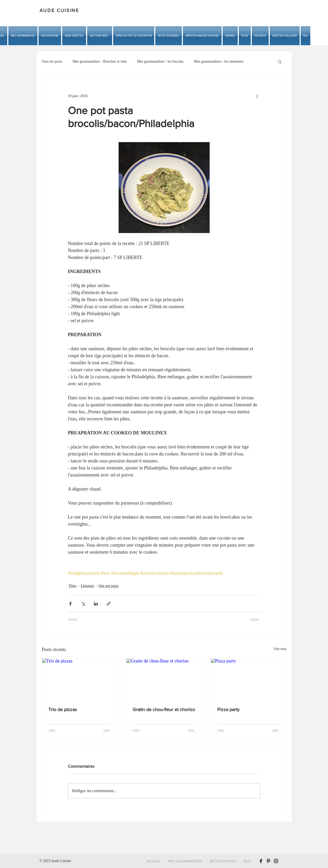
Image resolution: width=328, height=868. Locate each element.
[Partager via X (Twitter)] (83, 604)
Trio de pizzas (63, 710)
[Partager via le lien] (109, 604)
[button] (100, 36)
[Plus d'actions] (257, 96)
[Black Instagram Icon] (276, 861)
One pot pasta (108, 586)
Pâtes (73, 586)
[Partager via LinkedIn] (96, 604)
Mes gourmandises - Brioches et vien (100, 61)
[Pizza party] (249, 680)
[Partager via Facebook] (70, 604)
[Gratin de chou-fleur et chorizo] (164, 680)
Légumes (88, 586)
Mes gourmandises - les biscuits (160, 61)
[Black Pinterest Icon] (268, 861)
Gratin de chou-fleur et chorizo (164, 710)
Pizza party (228, 710)
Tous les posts (52, 61)
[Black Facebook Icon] (261, 861)
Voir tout (280, 649)
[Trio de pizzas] (80, 680)
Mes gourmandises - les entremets (219, 61)
